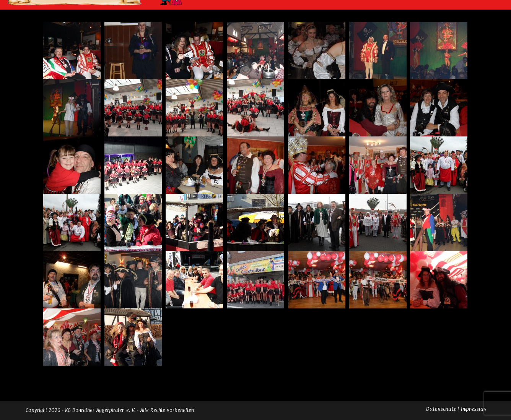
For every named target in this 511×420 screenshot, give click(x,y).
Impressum (473, 409)
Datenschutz (441, 409)
